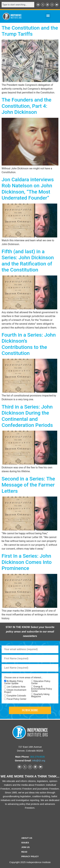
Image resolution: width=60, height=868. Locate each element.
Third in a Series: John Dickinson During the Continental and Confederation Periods (27, 416)
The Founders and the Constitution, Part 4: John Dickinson (26, 106)
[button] (48, 16)
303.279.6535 (37, 757)
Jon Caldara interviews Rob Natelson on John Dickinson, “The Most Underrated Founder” (28, 189)
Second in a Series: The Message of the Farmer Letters (28, 485)
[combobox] (18, 5)
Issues (25, 843)
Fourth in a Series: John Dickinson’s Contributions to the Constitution (29, 344)
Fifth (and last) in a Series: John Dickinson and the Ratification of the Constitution (28, 261)
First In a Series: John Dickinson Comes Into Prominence (27, 562)
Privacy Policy (30, 856)
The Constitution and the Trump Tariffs (30, 31)
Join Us (25, 847)
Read (24, 852)
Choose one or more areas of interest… (23, 677)
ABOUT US (27, 838)
